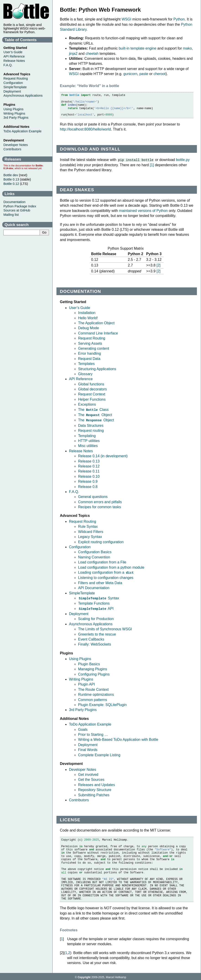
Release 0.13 (89, 460)
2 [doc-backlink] (69, 951)
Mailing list (11, 215)
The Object (95, 414)
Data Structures (91, 425)
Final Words (88, 748)
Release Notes (81, 450)
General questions (93, 496)
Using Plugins (80, 657)
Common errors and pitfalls (100, 501)
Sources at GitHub (17, 210)
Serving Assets (90, 343)
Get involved (88, 773)
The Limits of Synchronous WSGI (105, 627)
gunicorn (130, 74)
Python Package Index (20, 206)
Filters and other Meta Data (100, 582)
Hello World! (88, 318)
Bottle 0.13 (11, 179)
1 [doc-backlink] (62, 937)
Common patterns (93, 698)
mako (187, 48)
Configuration (80, 546)
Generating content (94, 348)
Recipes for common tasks (100, 506)
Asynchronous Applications (91, 622)
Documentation (14, 202)
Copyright (84, 976)
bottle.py (183, 160)
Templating (87, 435)
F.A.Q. (74, 491)
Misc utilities (88, 445)
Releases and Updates (97, 783)
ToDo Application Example (90, 723)
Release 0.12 (89, 465)
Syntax (99, 597)
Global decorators (92, 389)
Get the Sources (91, 778)
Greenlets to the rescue (97, 633)
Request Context (92, 394)
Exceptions (87, 404)
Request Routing (92, 338)
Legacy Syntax (90, 536)
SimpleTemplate (82, 592)
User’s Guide (80, 308)
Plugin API (87, 683)
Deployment (79, 612)
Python (179, 19)
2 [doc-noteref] (158, 265)
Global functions (91, 384)
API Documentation (94, 587)
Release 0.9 (88, 481)
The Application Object (96, 323)
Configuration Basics (95, 551)
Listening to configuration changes (106, 577)
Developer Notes (83, 768)
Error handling (90, 353)
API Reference (81, 379)
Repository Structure (95, 788)
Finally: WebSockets (95, 643)
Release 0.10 (89, 476)
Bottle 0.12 (11, 184)
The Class (93, 409)
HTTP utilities (89, 440)
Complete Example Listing (99, 753)
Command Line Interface (98, 333)
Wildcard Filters (91, 531)
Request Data (89, 358)
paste (144, 74)
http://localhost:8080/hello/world (85, 129)
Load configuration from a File (102, 561)
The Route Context (93, 688)
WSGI (126, 19)
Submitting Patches (94, 793)
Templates (86, 363)
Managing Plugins (93, 667)
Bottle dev (11, 175)
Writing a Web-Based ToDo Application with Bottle (118, 738)
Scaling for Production (96, 617)
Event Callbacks (91, 638)
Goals (83, 728)
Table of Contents (21, 40)
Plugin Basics (89, 662)
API (96, 607)
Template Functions (94, 602)
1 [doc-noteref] (152, 165)
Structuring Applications (97, 369)
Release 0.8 (88, 486)
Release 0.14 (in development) (103, 455)
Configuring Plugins (94, 673)
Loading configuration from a (106, 572)
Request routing (91, 430)
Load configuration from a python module (111, 567)
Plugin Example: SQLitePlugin (102, 703)
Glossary (85, 374)
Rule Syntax (88, 526)
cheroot (159, 74)
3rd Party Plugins (83, 708)
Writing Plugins (81, 678)
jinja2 (73, 54)
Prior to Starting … (93, 733)
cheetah (92, 54)
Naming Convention (94, 556)
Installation (87, 313)
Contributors (79, 798)
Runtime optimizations (96, 693)
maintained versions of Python (143, 210)
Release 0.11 (89, 470)
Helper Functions (92, 399)
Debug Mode (89, 328)
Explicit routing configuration (101, 541)
